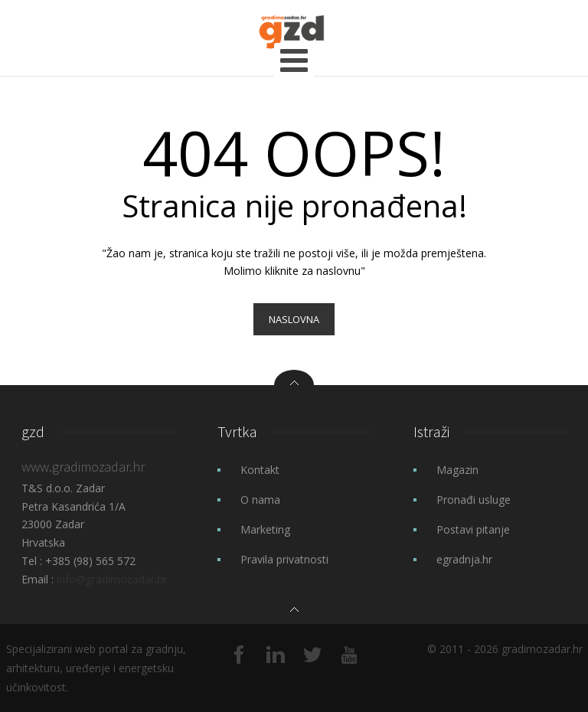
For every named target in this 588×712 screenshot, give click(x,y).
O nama (260, 500)
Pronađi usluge (474, 500)
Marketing (265, 529)
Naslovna (294, 319)
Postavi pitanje (473, 529)
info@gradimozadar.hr (112, 579)
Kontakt (260, 470)
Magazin (457, 470)
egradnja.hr (464, 559)
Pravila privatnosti (284, 559)
